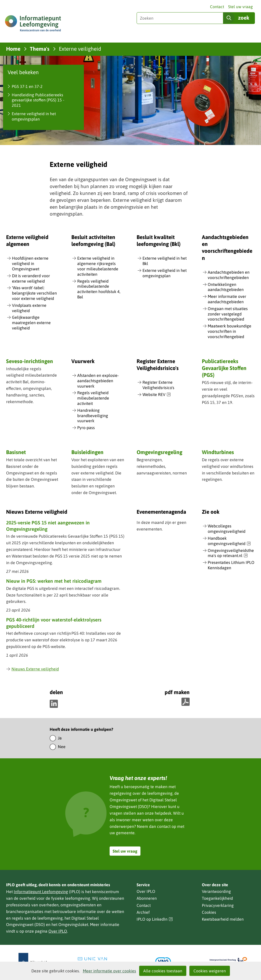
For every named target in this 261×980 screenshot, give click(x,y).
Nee (62, 747)
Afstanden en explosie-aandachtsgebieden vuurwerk (98, 381)
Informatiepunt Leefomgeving (41, 892)
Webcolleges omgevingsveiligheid (227, 529)
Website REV (157, 395)
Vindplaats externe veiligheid (29, 308)
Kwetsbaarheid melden (223, 919)
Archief (143, 912)
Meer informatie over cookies (109, 971)
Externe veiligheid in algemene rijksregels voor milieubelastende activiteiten (98, 266)
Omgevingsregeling (159, 452)
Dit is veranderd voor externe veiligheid (31, 278)
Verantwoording (216, 891)
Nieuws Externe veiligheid (32, 669)
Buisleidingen (87, 452)
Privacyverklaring (218, 905)
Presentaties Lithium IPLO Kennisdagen (231, 565)
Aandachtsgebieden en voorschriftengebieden (229, 275)
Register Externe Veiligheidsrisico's (158, 385)
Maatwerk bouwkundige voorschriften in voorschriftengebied (230, 331)
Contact (217, 7)
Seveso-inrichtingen (30, 361)
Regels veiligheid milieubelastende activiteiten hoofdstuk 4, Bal (99, 289)
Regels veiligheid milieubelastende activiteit (93, 398)
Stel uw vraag (240, 7)
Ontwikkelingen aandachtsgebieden (226, 287)
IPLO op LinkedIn (155, 919)
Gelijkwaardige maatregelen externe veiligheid (31, 323)
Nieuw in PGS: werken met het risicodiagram (54, 581)
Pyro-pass (86, 428)
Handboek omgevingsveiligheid (229, 541)
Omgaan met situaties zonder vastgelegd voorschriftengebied (228, 314)
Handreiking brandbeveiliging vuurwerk (93, 416)
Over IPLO (58, 931)
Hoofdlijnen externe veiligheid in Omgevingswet (30, 263)
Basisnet (16, 452)
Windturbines (218, 452)
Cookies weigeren (210, 971)
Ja (60, 738)
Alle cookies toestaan (163, 971)
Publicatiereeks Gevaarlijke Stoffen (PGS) (224, 368)
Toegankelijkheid (217, 898)
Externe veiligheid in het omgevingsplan (34, 116)
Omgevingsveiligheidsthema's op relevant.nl (231, 553)
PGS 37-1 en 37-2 (27, 86)
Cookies (209, 912)
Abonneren (147, 898)
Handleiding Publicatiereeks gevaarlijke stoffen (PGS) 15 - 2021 (38, 100)
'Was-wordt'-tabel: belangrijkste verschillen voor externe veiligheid (34, 293)
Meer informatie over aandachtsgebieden (227, 299)
